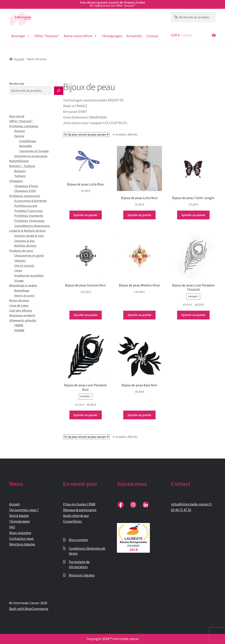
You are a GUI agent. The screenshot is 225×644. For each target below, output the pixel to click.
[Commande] (86, 134)
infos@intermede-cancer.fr (191, 504)
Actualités (134, 36)
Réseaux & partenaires (80, 510)
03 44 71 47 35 (181, 510)
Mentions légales (22, 544)
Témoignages (112, 36)
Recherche (17, 84)
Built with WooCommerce (29, 609)
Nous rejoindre (20, 533)
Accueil (19, 59)
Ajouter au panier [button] (85, 215)
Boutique (21, 36)
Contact (152, 36)
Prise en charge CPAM (79, 504)
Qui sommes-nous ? (24, 510)
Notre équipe (19, 516)
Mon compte (78, 540)
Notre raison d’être (80, 36)
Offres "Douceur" (47, 36)
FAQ (12, 527)
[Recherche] (59, 91)
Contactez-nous (21, 538)
